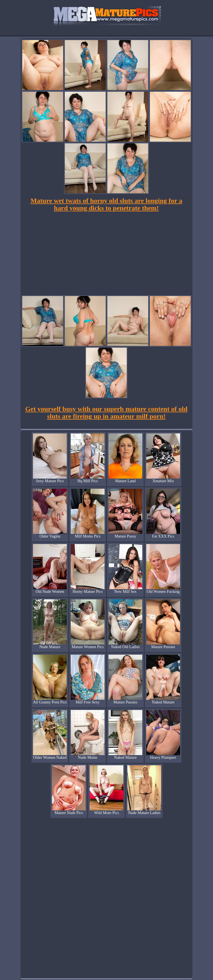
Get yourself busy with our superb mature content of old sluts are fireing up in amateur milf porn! (106, 413)
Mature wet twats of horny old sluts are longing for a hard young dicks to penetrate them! (106, 204)
